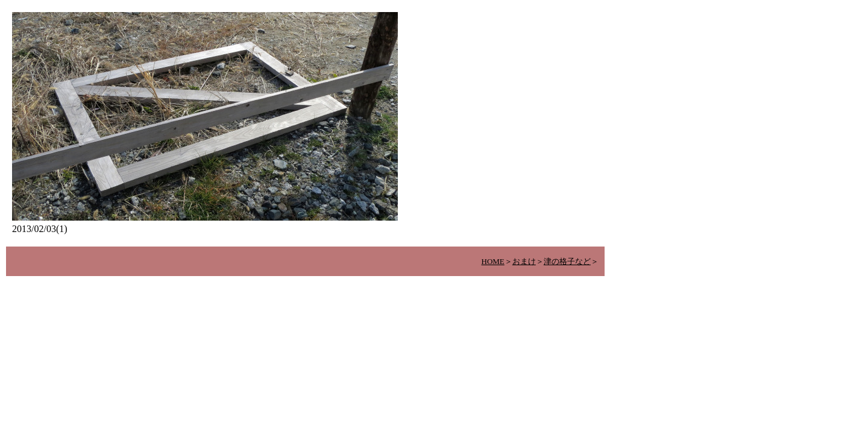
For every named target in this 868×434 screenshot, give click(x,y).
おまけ (524, 261)
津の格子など (567, 261)
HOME (493, 261)
